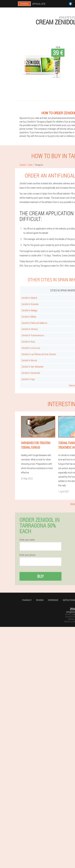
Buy (40, 576)
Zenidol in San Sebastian (33, 367)
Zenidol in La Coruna (31, 348)
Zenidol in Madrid (29, 298)
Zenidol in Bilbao (29, 317)
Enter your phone (27, 555)
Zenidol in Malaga (29, 310)
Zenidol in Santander (31, 373)
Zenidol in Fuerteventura (33, 335)
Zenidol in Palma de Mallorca (34, 323)
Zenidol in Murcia (29, 360)
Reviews (40, 600)
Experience (53, 600)
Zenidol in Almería (30, 329)
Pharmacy (27, 600)
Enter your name (27, 540)
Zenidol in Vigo (28, 379)
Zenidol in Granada (30, 304)
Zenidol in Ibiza (28, 342)
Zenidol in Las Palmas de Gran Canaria (39, 354)
